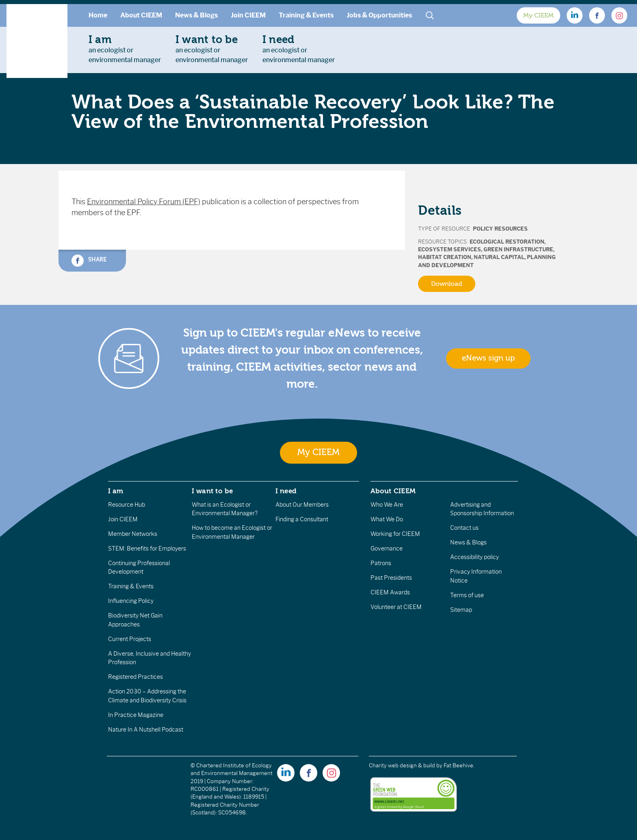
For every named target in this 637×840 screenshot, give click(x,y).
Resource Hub (127, 505)
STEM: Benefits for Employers (147, 548)
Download (447, 284)
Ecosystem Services (450, 249)
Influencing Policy (131, 601)
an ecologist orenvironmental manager (125, 49)
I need (286, 491)
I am (116, 491)
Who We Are (387, 505)
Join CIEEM (248, 15)
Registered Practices (135, 677)
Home (98, 15)
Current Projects (130, 639)
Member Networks (133, 534)
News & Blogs (196, 15)
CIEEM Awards (390, 592)
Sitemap (461, 610)
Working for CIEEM (395, 534)
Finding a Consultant (302, 519)
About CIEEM (141, 15)
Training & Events (306, 15)
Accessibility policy (474, 557)
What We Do (387, 519)
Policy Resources (500, 229)
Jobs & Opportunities (379, 15)
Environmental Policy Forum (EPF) (144, 202)
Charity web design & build (402, 766)
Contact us (464, 528)
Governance (387, 548)
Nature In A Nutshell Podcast (146, 730)
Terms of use (467, 595)
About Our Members (302, 505)
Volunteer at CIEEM (396, 607)
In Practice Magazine (136, 715)
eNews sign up (488, 358)
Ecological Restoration (507, 242)
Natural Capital (499, 257)
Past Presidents (391, 578)
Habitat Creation (445, 257)
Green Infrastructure (518, 249)
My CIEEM (538, 15)
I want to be (212, 491)
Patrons (381, 563)
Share (89, 261)
